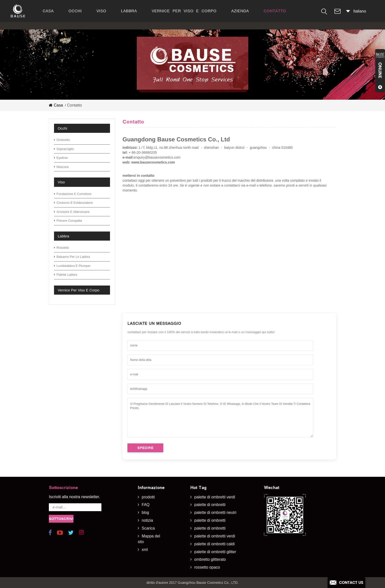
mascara (61, 167)
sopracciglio (64, 149)
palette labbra (66, 275)
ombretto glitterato (210, 559)
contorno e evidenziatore (73, 203)
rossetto (62, 248)
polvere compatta (68, 221)
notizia (147, 520)
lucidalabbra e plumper (72, 266)
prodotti (148, 497)
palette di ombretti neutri (215, 513)
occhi (75, 11)
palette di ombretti (210, 505)
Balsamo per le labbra (72, 257)
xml (145, 550)
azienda (240, 11)
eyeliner (61, 158)
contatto (275, 11)
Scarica (148, 528)
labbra (129, 11)
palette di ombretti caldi (214, 544)
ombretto (62, 140)
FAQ (146, 505)
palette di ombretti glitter (215, 552)
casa (48, 11)
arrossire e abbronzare (72, 212)
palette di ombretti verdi (215, 497)
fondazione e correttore (73, 194)
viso (101, 11)
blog (145, 513)
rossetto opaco (207, 567)
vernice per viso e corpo (184, 11)
